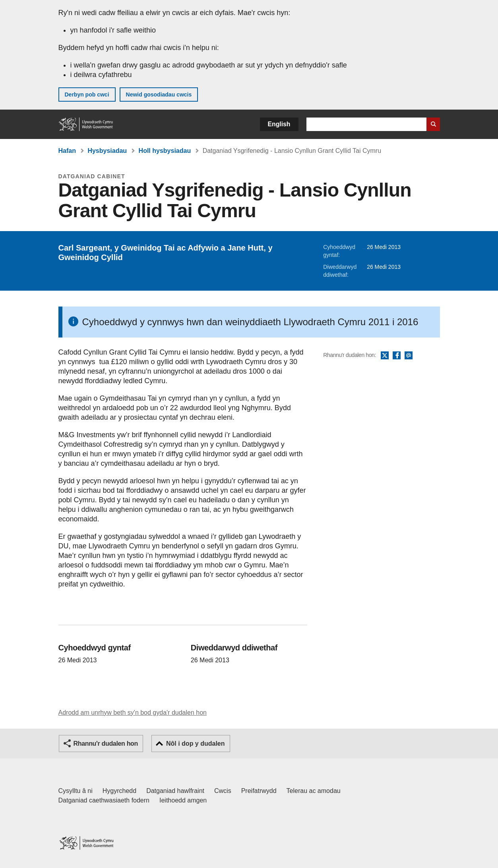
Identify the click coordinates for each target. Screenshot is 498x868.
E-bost (409, 356)
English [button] (279, 124)
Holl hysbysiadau (165, 151)
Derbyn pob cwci (87, 95)
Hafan (67, 151)
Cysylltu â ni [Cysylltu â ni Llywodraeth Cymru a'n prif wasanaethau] (76, 791)
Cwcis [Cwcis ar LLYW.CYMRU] (223, 791)
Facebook (397, 356)
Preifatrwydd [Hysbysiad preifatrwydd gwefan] (259, 791)
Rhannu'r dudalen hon (106, 744)
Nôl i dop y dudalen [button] (196, 744)
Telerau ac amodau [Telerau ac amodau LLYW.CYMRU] (314, 791)
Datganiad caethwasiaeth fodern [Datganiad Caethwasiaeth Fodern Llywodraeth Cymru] (104, 800)
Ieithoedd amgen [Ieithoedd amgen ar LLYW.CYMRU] (183, 800)
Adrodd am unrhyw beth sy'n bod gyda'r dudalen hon (133, 713)
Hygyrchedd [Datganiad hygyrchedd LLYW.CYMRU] (119, 791)
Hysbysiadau (107, 151)
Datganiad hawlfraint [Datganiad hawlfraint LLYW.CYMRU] (175, 791)
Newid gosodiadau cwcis (159, 95)
